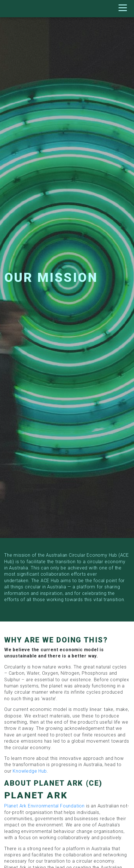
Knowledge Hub (30, 771)
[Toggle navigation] (124, 9)
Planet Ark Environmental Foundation (44, 806)
